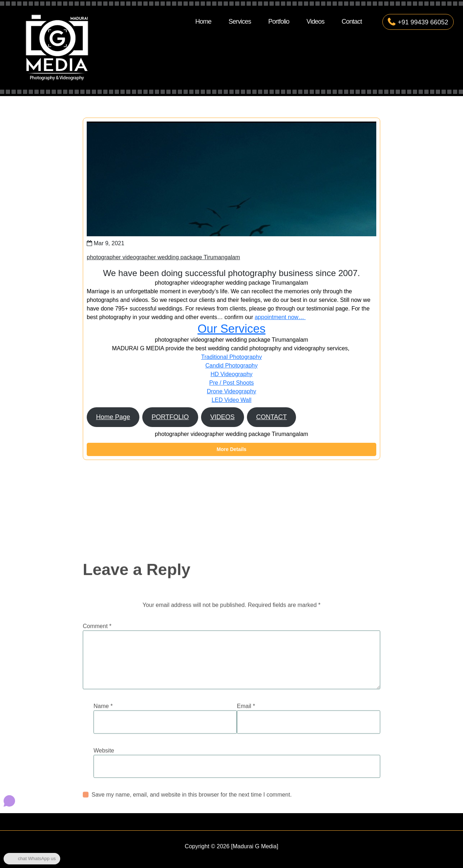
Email (246, 759)
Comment (97, 679)
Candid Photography (231, 366)
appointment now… (280, 317)
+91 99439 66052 (418, 22)
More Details (231, 449)
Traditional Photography (231, 357)
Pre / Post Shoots (232, 383)
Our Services (231, 329)
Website (104, 804)
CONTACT (272, 417)
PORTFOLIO (170, 417)
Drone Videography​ (231, 391)
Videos (315, 22)
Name (103, 759)
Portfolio (279, 22)
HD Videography (231, 374)
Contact (352, 22)
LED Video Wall (231, 400)
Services (240, 22)
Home (203, 22)
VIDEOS (223, 417)
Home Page (113, 417)
